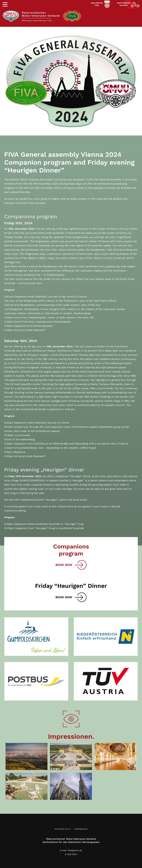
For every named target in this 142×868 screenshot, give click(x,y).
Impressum (81, 829)
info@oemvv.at (75, 850)
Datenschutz (63, 829)
